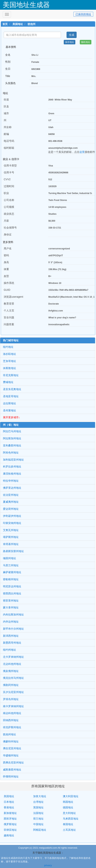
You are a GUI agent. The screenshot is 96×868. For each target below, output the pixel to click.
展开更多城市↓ (11, 417)
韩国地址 (68, 802)
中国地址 (38, 824)
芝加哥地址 (10, 361)
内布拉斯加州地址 (13, 615)
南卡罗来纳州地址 (13, 706)
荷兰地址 (38, 819)
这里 (82, 152)
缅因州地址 (10, 558)
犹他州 (32, 24)
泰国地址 (68, 824)
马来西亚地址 (71, 819)
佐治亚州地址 (11, 495)
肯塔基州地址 (11, 544)
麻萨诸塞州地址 (12, 572)
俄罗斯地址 (10, 824)
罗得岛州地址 (11, 699)
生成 (72, 35)
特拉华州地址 (11, 481)
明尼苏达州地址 (12, 586)
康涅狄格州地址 (12, 474)
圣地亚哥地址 (11, 396)
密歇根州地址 (11, 579)
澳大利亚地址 (71, 796)
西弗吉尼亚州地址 (13, 763)
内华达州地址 (11, 622)
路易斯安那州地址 (13, 551)
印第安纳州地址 (12, 523)
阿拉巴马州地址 (12, 431)
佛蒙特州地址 (11, 741)
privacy (48, 865)
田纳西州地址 (11, 720)
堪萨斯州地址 (11, 537)
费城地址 (8, 382)
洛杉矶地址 (10, 354)
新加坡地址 (10, 813)
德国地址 (68, 807)
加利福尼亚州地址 (13, 460)
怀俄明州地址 (11, 776)
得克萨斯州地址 (12, 727)
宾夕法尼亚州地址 (13, 692)
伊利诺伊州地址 (12, 516)
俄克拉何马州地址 (13, 678)
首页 (5, 24)
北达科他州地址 (12, 664)
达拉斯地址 (10, 403)
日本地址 (9, 802)
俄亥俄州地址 (11, 671)
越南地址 (9, 835)
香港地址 (9, 807)
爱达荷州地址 (11, 509)
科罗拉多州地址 (12, 467)
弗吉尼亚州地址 (12, 748)
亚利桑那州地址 (12, 445)
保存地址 (70, 42)
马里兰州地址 (11, 565)
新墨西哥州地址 (12, 643)
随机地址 (86, 42)
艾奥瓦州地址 (11, 530)
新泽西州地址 (11, 636)
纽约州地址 (10, 650)
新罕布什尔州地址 (13, 629)
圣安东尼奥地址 (12, 389)
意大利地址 (69, 813)
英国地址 (38, 807)
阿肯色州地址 (11, 453)
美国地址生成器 (26, 5)
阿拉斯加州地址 (12, 438)
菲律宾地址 (10, 830)
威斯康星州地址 (12, 770)
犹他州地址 (10, 734)
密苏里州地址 (11, 601)
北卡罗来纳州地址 (13, 657)
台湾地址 (38, 802)
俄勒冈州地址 (11, 685)
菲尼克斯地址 (11, 375)
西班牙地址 (10, 819)
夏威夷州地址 (11, 502)
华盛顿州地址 (11, 755)
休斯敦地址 (10, 368)
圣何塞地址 (10, 410)
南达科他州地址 (12, 713)
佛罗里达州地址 (12, 488)
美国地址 (18, 24)
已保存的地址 (83, 14)
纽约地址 (8, 347)
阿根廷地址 (40, 830)
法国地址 (38, 813)
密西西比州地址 (12, 593)
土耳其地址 (69, 830)
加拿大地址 (40, 796)
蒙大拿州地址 (11, 607)
